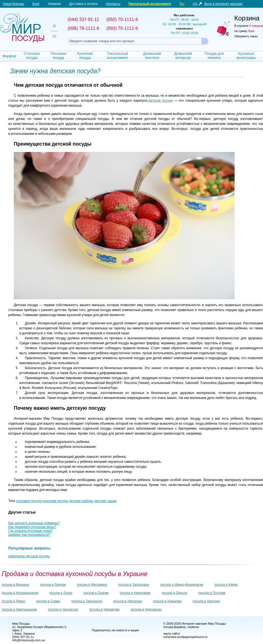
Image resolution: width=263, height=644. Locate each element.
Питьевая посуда (59, 56)
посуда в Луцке (61, 593)
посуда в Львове (96, 593)
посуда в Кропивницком (20, 593)
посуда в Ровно (13, 601)
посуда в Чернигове (105, 609)
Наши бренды (13, 4)
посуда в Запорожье (134, 585)
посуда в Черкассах (63, 609)
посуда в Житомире (92, 585)
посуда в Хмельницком (19, 609)
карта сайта (172, 634)
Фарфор (9, 56)
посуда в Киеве (226, 585)
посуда (168, 627)
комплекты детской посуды (29, 556)
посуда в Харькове (167, 601)
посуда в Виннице (15, 585)
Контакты (113, 4)
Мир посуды (22, 28)
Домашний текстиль (152, 56)
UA (195, 4)
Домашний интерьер (183, 56)
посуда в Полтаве (212, 593)
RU (182, 4)
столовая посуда (29, 501)
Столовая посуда (32, 56)
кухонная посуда (55, 501)
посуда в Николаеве (135, 593)
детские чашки (105, 501)
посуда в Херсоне (206, 601)
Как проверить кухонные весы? (32, 527)
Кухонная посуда (85, 56)
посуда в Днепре (53, 585)
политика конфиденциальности (185, 637)
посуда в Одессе (175, 593)
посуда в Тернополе (87, 601)
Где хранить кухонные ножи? (30, 531)
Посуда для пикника (214, 56)
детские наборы (81, 501)
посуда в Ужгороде (127, 601)
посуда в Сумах (48, 601)
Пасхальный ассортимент (150, 4)
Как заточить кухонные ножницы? (34, 523)
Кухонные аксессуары (246, 56)
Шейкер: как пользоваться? (29, 535)
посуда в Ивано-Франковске (182, 585)
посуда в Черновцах (146, 609)
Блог (36, 4)
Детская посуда (160, 101)
